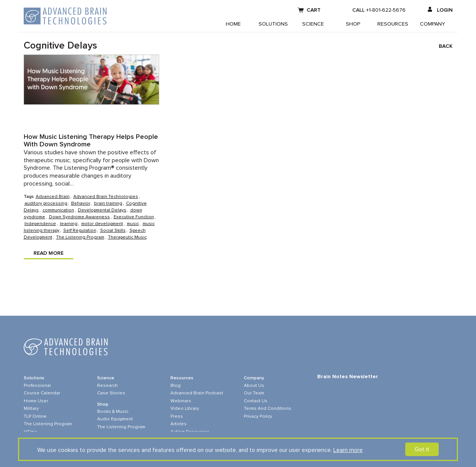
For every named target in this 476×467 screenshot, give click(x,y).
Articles (179, 424)
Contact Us (256, 401)
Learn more (348, 450)
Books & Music (113, 412)
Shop (353, 24)
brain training (108, 204)
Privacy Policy (258, 417)
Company (433, 24)
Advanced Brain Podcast (197, 393)
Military (31, 409)
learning (69, 224)
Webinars (181, 401)
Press (177, 417)
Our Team (254, 393)
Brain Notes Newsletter (348, 377)
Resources (393, 24)
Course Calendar (42, 393)
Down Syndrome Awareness (79, 217)
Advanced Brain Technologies (106, 197)
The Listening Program (80, 237)
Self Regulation (80, 231)
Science (313, 24)
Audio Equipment (115, 419)
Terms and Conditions (268, 409)
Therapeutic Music (127, 237)
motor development (102, 224)
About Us (254, 386)
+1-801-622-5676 (386, 10)
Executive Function (134, 217)
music (133, 224)
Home (233, 24)
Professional (37, 386)
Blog (176, 386)
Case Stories (111, 393)
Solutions (273, 24)
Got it (422, 449)
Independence (40, 224)
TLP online (35, 417)
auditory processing (46, 204)
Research (107, 386)
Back (446, 46)
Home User (36, 401)
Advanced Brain (53, 197)
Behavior (81, 204)
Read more (49, 253)
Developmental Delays (102, 210)
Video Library (185, 409)
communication (58, 210)
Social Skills (113, 231)
